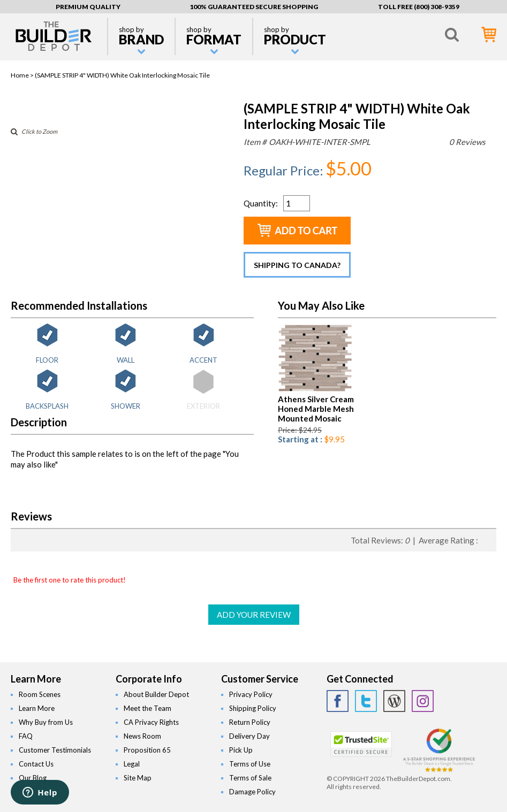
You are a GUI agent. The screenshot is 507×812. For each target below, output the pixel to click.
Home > (23, 75)
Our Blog (33, 778)
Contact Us (36, 764)
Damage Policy (252, 792)
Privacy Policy (251, 694)
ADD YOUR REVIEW (254, 615)
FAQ (26, 736)
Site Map (138, 778)
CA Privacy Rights (151, 722)
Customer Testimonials (55, 750)
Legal (132, 764)
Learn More (37, 708)
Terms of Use (250, 764)
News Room (142, 736)
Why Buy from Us (46, 722)
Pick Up (241, 750)
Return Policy (250, 722)
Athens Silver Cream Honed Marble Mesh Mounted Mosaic (316, 409)
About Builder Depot (156, 694)
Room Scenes (40, 694)
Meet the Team (147, 708)
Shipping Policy (253, 708)
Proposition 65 (147, 750)
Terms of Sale (250, 778)
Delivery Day (249, 736)
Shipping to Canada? (297, 265)
